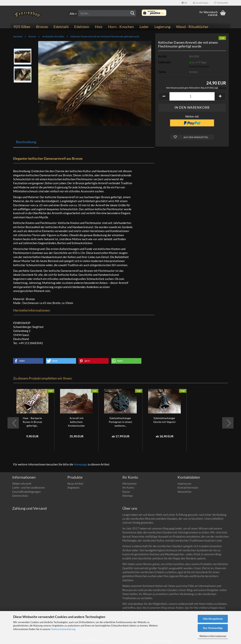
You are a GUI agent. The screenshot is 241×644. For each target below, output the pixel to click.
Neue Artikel (75, 484)
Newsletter (185, 492)
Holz (99, 27)
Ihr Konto (128, 487)
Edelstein (82, 27)
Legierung (162, 27)
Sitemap (127, 496)
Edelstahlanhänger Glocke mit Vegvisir (165, 420)
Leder (144, 27)
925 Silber (22, 27)
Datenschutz (20, 496)
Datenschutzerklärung (63, 629)
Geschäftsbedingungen (26, 492)
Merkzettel (221, 3)
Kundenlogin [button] (201, 3)
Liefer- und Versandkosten (29, 487)
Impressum (184, 484)
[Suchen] (133, 13)
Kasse (126, 492)
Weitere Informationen (213, 636)
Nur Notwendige (213, 628)
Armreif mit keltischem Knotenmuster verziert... (76, 422)
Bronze (42, 27)
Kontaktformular (188, 487)
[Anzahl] (192, 96)
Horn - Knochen (121, 27)
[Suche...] (73, 13)
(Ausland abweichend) (199, 66)
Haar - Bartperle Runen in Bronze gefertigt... (32, 422)
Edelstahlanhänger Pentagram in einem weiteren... (120, 422)
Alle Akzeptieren (213, 619)
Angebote (73, 487)
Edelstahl (61, 27)
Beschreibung (26, 142)
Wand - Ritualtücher (192, 27)
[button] (184, 3)
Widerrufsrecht (22, 484)
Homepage (80, 464)
